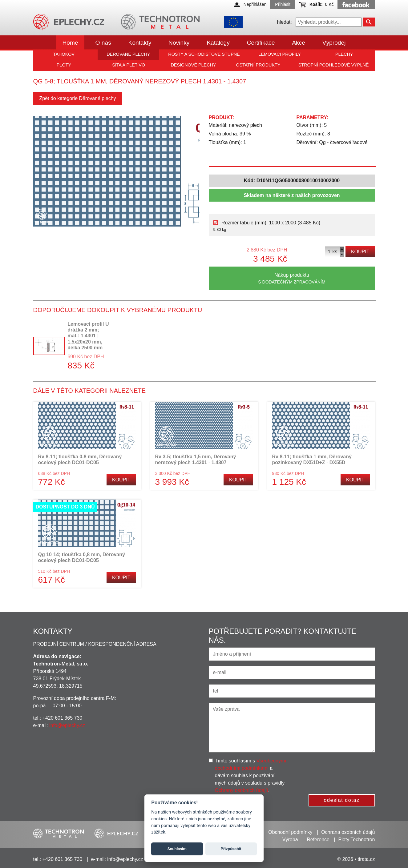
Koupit (360, 252)
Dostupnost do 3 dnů (65, 507)
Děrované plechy (128, 54)
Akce (299, 43)
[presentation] (343, 769)
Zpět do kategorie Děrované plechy (78, 98)
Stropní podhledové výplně (334, 65)
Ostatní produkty (258, 65)
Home (70, 43)
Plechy (344, 54)
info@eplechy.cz (67, 725)
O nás (103, 43)
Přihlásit (283, 4)
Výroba (290, 840)
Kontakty (140, 43)
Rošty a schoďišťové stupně (204, 54)
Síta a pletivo (129, 65)
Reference (318, 840)
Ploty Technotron (357, 840)
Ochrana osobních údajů (348, 832)
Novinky (179, 43)
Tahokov (64, 54)
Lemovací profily (280, 54)
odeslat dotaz (342, 800)
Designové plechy (193, 65)
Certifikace (261, 43)
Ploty (64, 65)
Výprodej (334, 43)
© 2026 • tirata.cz (356, 859)
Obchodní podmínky (290, 832)
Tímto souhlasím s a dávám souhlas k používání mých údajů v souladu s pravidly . (250, 776)
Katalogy (218, 43)
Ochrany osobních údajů (242, 790)
